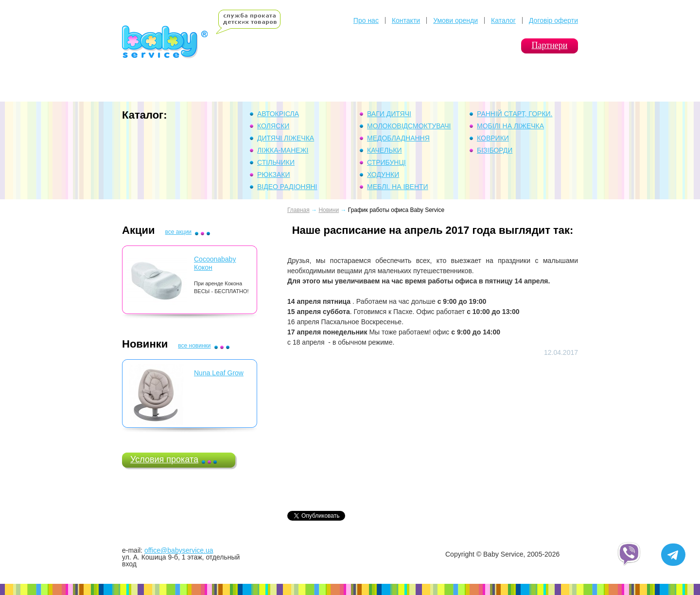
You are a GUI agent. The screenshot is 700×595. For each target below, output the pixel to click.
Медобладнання (398, 138)
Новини (329, 210)
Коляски (273, 126)
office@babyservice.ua (179, 550)
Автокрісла (278, 114)
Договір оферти (553, 20)
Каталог (503, 20)
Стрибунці (386, 162)
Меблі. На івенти (398, 187)
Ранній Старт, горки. (515, 114)
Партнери (550, 45)
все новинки (194, 346)
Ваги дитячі (389, 114)
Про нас (366, 20)
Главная (298, 210)
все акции (178, 232)
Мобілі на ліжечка (510, 126)
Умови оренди (455, 20)
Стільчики (276, 162)
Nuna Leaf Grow (219, 373)
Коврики (493, 138)
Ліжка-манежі (283, 150)
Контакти (406, 20)
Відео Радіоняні (287, 187)
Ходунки (383, 175)
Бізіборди (495, 150)
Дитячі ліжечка (286, 138)
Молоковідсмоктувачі (409, 126)
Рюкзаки (274, 175)
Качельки (385, 150)
